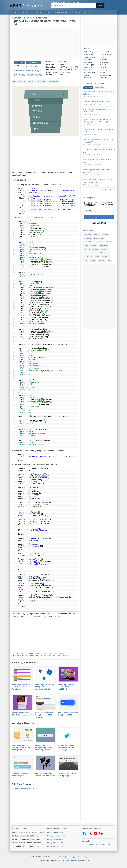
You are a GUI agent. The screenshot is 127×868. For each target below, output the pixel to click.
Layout (102, 60)
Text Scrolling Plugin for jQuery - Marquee (97, 102)
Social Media (87, 73)
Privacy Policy (70, 860)
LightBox (86, 62)
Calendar (94, 246)
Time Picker (105, 249)
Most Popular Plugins (61, 12)
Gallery (86, 60)
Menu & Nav (87, 65)
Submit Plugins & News (91, 844)
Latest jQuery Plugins (41, 12)
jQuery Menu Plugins (55, 839)
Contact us (106, 844)
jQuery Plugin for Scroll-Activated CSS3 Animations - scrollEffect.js (68, 687)
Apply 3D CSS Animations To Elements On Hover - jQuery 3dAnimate (45, 776)
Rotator (102, 67)
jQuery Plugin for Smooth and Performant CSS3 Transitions (21, 687)
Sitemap (79, 860)
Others (86, 67)
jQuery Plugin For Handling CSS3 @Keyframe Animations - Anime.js (44, 687)
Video (109, 260)
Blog (95, 12)
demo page (36, 616)
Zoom (101, 78)
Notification (95, 253)
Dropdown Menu (99, 238)
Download (34, 62)
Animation (87, 55)
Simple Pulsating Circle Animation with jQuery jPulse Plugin (66, 748)
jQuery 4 (97, 235)
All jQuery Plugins (89, 52)
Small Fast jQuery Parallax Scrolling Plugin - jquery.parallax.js (67, 776)
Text (85, 75)
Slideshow (103, 70)
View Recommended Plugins (28, 70)
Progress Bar (105, 253)
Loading (102, 62)
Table (101, 73)
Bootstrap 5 (88, 235)
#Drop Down (42, 82)
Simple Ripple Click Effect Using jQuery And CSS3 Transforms (44, 715)
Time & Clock (104, 75)
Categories (26, 12)
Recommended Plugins (81, 12)
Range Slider (88, 257)
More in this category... (28, 66)
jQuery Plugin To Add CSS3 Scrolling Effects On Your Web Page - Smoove (22, 748)
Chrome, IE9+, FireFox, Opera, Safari (24, 82)
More (37, 846)
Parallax (96, 249)
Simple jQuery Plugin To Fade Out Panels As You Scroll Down (40, 653)
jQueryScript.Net (59, 860)
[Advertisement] (45, 43)
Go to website (65, 72)
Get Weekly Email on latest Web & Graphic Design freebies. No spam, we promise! (98, 204)
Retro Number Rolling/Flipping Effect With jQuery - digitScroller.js (45, 748)
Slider (85, 70)
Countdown (88, 238)
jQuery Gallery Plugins (55, 846)
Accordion (103, 52)
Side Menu (105, 257)
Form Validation (89, 242)
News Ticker (103, 246)
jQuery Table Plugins (55, 843)
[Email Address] (99, 211)
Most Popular (88, 88)
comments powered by (22, 788)
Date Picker (100, 242)
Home (15, 12)
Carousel (105, 235)
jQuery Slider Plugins (55, 832)
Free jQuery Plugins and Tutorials (28, 4)
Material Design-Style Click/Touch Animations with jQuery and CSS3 (43, 656)
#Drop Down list (53, 82)
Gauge (97, 257)
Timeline (93, 260)
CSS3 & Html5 (88, 57)
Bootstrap (87, 249)
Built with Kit (99, 223)
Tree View (101, 260)
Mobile (102, 65)
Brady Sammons (53, 614)
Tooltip (86, 78)
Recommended (100, 88)
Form (101, 57)
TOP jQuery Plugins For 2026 (28, 75)
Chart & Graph (104, 55)
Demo (19, 62)
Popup (86, 253)
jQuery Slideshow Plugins (57, 836)
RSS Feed (87, 860)
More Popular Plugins (108, 190)
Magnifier (109, 242)
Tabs (86, 260)
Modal (86, 246)
